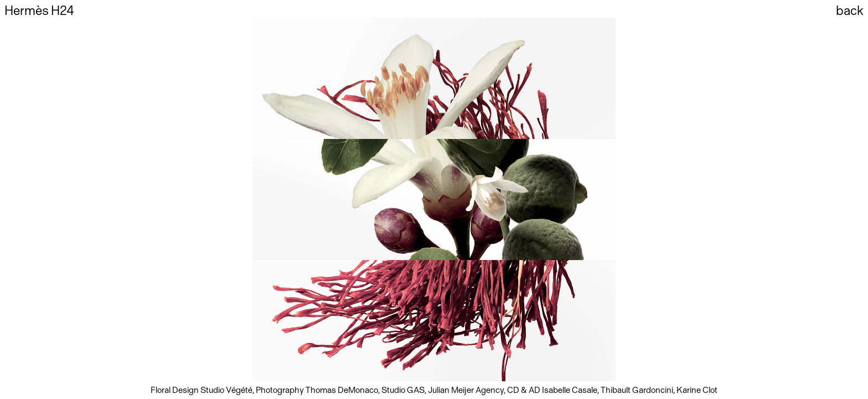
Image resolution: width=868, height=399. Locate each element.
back (850, 11)
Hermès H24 (39, 11)
